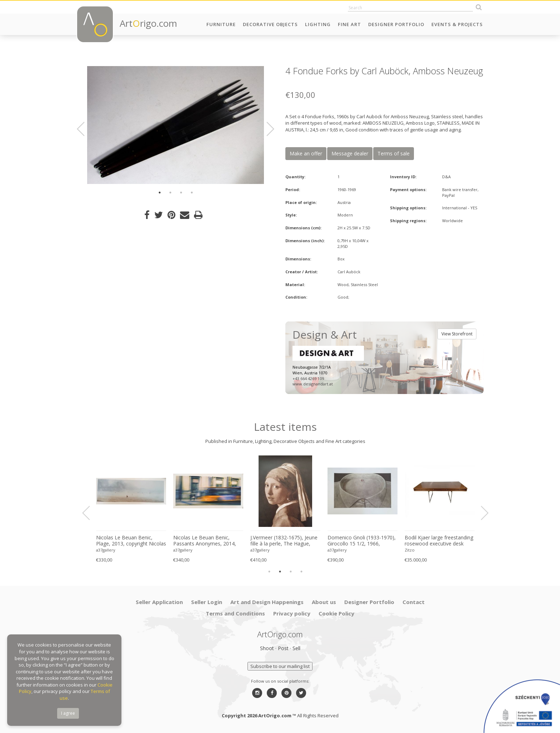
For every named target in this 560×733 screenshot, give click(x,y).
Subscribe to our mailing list (280, 666)
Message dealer (350, 153)
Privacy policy (292, 613)
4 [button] (192, 193)
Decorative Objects (270, 24)
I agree (68, 713)
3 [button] (181, 193)
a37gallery (106, 550)
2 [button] (170, 193)
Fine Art (349, 24)
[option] (176, 125)
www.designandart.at (313, 384)
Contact (414, 602)
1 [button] (160, 193)
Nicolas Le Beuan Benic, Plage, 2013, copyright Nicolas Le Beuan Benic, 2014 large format (131, 541)
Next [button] (266, 129)
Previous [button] (85, 129)
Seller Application (159, 602)
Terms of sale (394, 153)
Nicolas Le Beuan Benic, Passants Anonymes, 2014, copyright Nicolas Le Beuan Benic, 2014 (205, 541)
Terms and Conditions (235, 613)
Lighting (318, 24)
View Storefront (457, 334)
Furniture (221, 24)
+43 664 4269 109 (308, 378)
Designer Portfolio (396, 24)
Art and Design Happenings (267, 602)
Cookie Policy (336, 613)
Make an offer (306, 153)
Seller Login (207, 602)
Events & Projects (457, 24)
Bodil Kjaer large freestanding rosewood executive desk (439, 541)
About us (324, 602)
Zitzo (410, 550)
